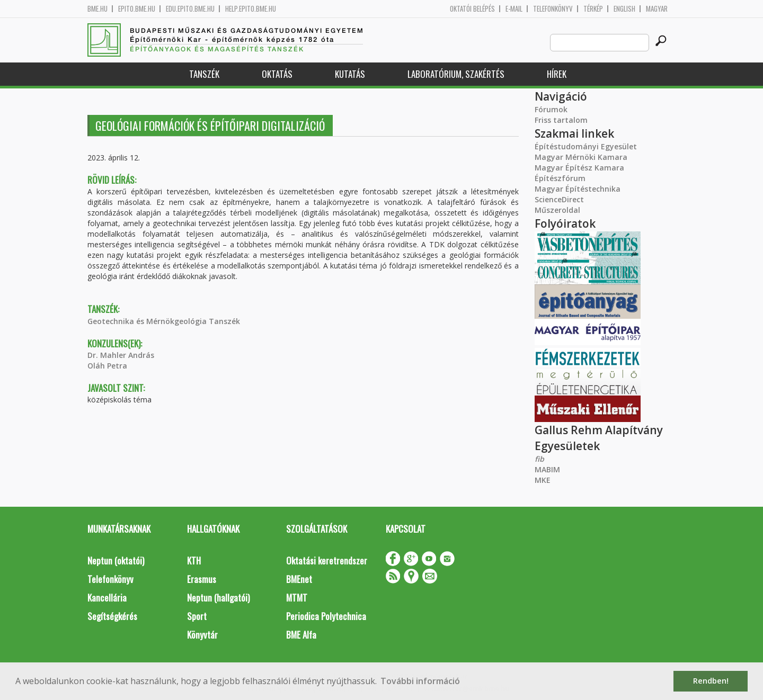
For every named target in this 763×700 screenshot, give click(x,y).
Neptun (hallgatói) (218, 598)
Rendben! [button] (711, 681)
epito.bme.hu (137, 9)
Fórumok (551, 109)
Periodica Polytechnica (326, 616)
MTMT (297, 598)
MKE (543, 480)
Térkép (593, 9)
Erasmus (202, 579)
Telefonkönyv (553, 9)
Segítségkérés (112, 616)
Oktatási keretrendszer (327, 560)
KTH (194, 560)
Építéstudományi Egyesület (586, 146)
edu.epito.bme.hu (190, 9)
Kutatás (350, 74)
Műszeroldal (557, 210)
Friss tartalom (561, 120)
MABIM (547, 469)
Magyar (657, 9)
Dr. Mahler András (121, 355)
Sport (197, 616)
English (624, 9)
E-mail (514, 9)
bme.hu (97, 9)
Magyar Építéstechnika (578, 189)
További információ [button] (420, 681)
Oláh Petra (107, 366)
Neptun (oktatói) (116, 560)
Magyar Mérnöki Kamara (581, 157)
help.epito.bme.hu (251, 9)
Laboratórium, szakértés (456, 74)
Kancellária (107, 598)
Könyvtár (202, 635)
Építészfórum (560, 178)
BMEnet (299, 579)
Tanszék (204, 74)
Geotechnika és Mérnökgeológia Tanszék (164, 321)
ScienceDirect (559, 199)
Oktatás (277, 74)
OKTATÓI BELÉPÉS (472, 9)
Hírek (557, 74)
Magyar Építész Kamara (579, 168)
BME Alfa (301, 635)
